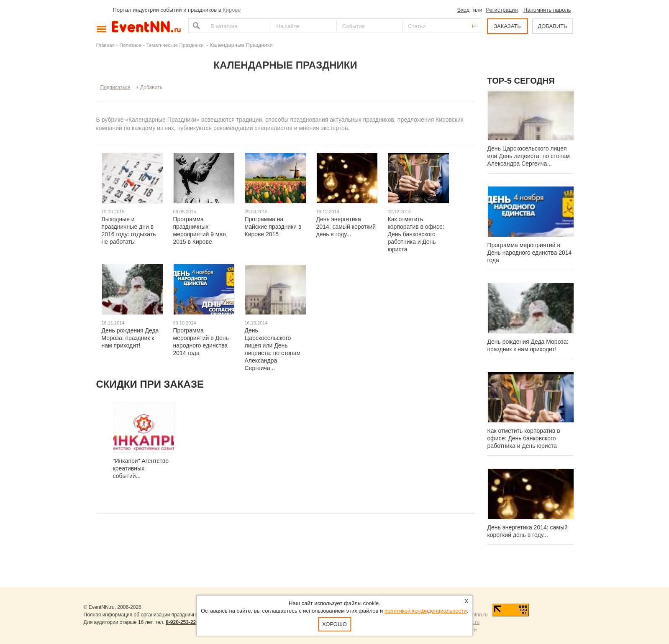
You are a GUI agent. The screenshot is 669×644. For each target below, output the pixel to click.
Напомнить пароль (547, 10)
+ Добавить (149, 87)
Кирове (232, 10)
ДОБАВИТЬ (552, 26)
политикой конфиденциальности (426, 611)
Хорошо (334, 624)
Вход (463, 10)
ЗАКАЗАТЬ (507, 26)
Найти (195, 26)
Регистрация (502, 10)
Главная (105, 45)
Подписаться (115, 87)
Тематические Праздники (176, 45)
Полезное (131, 45)
